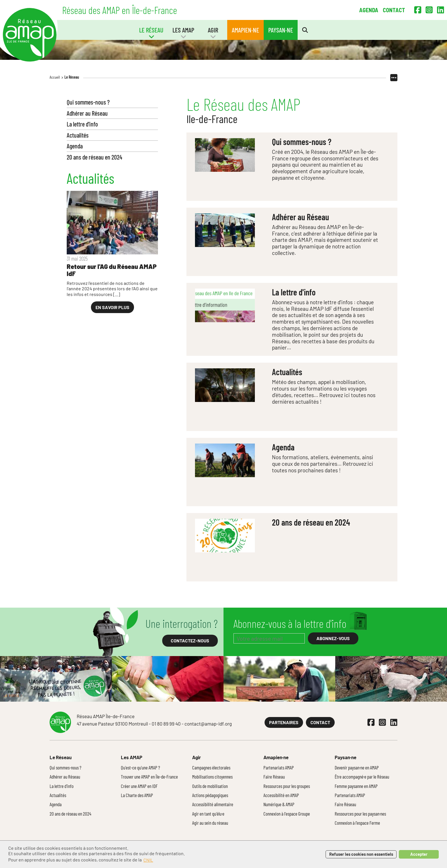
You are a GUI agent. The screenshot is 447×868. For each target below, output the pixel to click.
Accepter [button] (419, 854)
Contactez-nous (190, 641)
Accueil (55, 77)
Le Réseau (72, 77)
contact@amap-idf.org (208, 724)
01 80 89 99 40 (166, 724)
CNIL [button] (148, 860)
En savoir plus (112, 307)
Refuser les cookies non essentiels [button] (361, 854)
